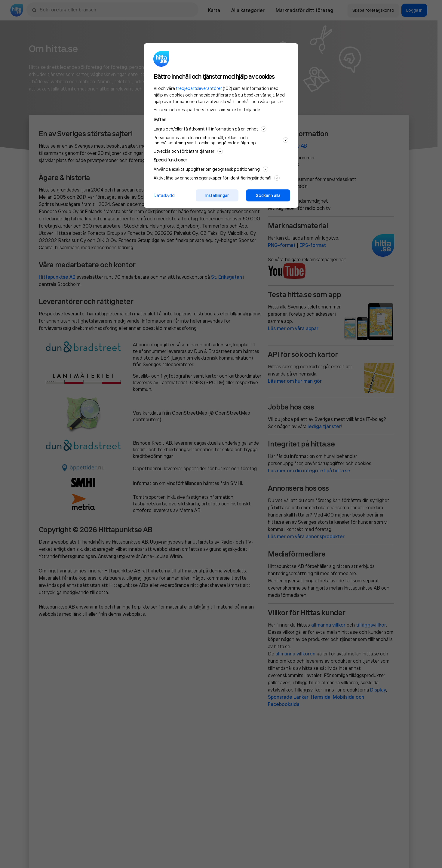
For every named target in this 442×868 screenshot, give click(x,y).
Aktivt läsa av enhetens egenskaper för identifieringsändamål (217, 178)
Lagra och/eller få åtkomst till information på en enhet (210, 129)
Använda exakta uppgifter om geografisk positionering (211, 169)
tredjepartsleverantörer (199, 88)
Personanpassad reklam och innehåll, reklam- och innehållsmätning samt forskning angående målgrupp (221, 140)
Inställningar (217, 195)
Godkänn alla (268, 195)
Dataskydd (164, 195)
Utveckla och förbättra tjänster (188, 151)
